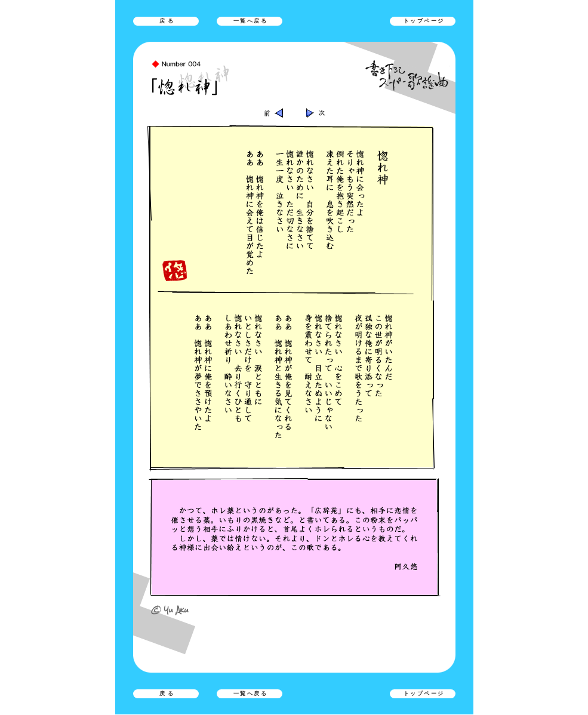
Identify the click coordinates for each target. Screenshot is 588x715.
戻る (168, 21)
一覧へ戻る (251, 21)
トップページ (424, 21)
